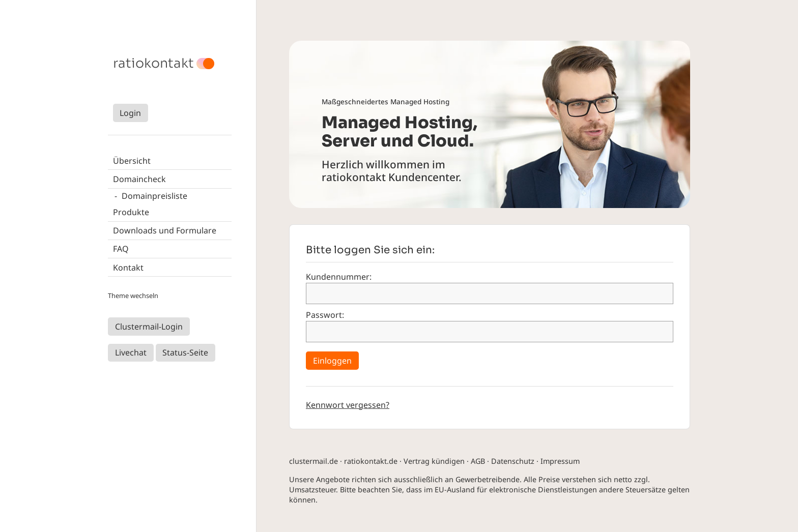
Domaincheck (139, 179)
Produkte (131, 212)
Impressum (560, 461)
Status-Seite (185, 352)
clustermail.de (313, 461)
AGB (478, 461)
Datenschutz (513, 461)
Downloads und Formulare (165, 230)
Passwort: (325, 315)
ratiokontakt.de (371, 461)
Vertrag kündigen (434, 461)
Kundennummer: (339, 277)
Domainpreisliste (154, 196)
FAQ (121, 249)
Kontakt (128, 268)
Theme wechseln (133, 295)
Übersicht (132, 161)
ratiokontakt (153, 64)
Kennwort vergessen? (348, 405)
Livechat (131, 352)
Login (130, 113)
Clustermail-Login (149, 327)
